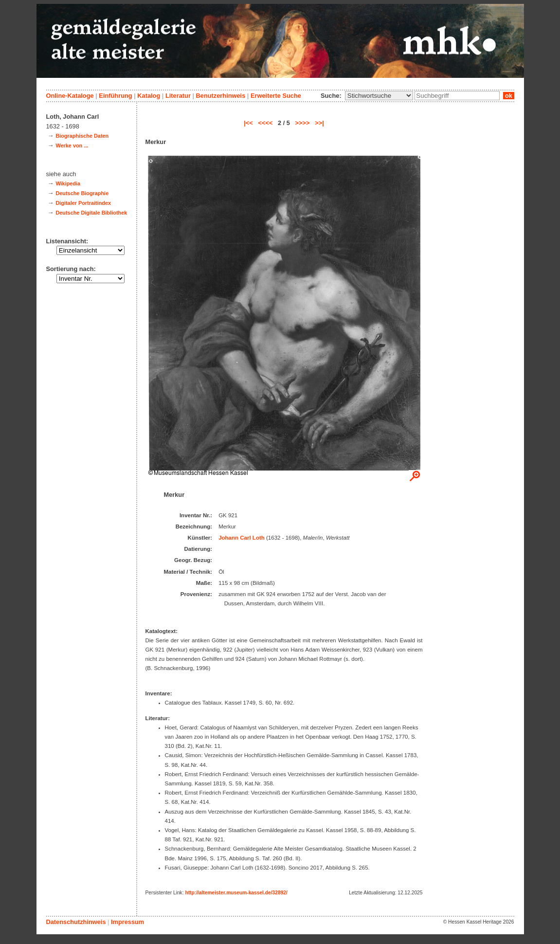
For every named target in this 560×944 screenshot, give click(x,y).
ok (508, 96)
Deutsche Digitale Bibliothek (91, 213)
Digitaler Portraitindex (83, 203)
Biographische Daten (82, 136)
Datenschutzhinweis (76, 922)
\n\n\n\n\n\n (379, 96)
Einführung (115, 96)
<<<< (265, 123)
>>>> (303, 123)
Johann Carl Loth (242, 538)
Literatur (178, 96)
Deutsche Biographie (82, 193)
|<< (248, 123)
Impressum (127, 922)
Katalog (149, 96)
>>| (319, 123)
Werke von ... (72, 145)
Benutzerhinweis (221, 96)
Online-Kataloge (70, 96)
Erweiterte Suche (276, 96)
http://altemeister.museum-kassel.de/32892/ (236, 893)
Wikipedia (68, 183)
